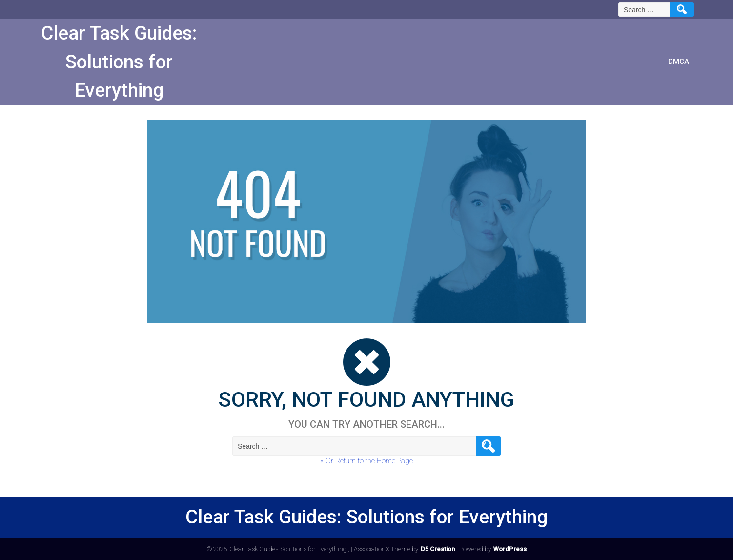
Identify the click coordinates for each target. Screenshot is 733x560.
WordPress (510, 549)
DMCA (679, 62)
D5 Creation (438, 549)
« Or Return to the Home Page (366, 461)
